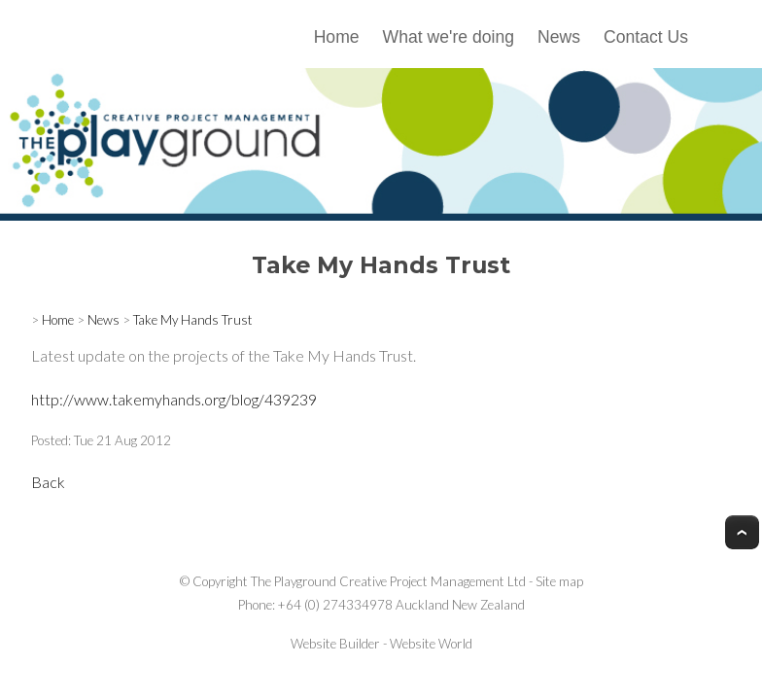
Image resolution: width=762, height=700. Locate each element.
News (559, 37)
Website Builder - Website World (381, 644)
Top (742, 532)
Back (48, 482)
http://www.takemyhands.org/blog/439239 (174, 399)
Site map (559, 581)
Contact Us (646, 37)
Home (337, 37)
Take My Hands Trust (193, 320)
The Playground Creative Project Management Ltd (388, 581)
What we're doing (449, 37)
